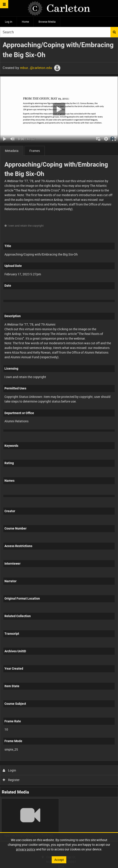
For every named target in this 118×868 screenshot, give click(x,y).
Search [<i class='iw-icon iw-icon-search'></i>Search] (114, 32)
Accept (59, 860)
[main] (59, 439)
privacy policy (26, 849)
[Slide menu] (4, 4)
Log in (9, 22)
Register (11, 780)
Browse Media (47, 22)
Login (9, 770)
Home (25, 22)
